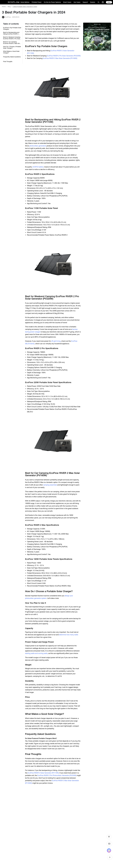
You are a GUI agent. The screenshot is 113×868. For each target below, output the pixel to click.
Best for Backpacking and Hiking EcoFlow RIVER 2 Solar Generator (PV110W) (11, 33)
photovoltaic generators (38, 146)
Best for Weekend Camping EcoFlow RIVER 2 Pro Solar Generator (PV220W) (12, 38)
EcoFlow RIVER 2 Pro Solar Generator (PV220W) (64, 56)
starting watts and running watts (36, 653)
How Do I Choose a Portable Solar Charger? (12, 47)
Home (4, 7)
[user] (103, 2)
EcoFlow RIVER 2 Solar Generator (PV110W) (43, 773)
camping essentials (50, 485)
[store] (109, 2)
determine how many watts (69, 635)
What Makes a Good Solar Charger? (11, 52)
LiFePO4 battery (38, 167)
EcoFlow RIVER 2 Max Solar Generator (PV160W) (60, 58)
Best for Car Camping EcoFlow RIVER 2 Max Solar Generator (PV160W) (12, 43)
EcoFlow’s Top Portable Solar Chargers (12, 28)
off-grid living (56, 341)
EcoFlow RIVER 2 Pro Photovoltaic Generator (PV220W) (57, 775)
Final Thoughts (8, 62)
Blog (9, 7)
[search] (98, 2)
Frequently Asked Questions (12, 57)
